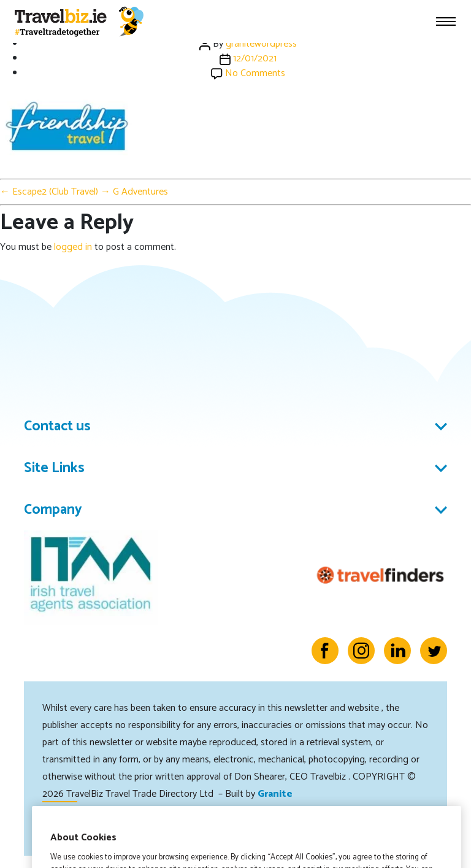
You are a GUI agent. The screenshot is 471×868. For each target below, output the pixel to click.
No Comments (255, 73)
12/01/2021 (255, 59)
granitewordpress (261, 44)
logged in (73, 247)
